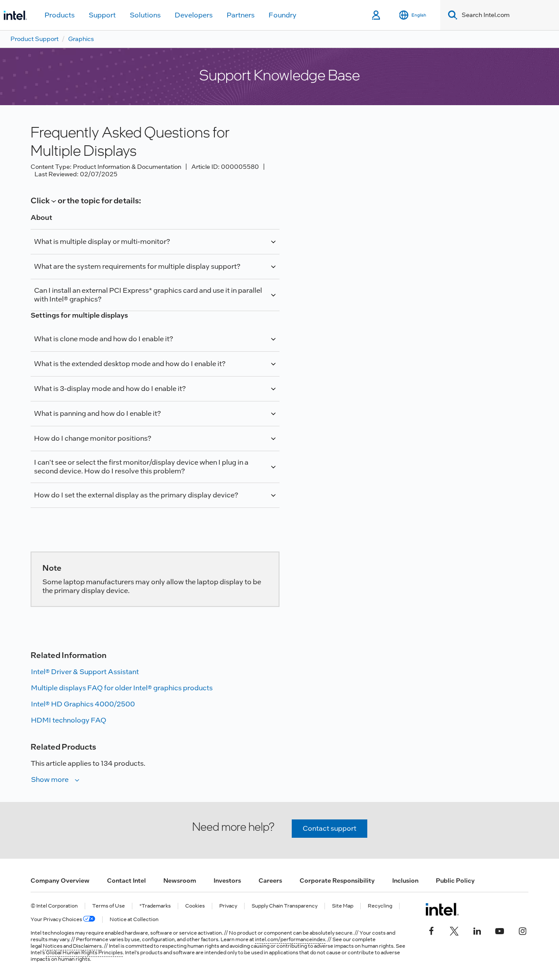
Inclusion (405, 881)
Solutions (145, 15)
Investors (227, 881)
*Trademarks (155, 906)
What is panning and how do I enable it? (97, 413)
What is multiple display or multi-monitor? (102, 242)
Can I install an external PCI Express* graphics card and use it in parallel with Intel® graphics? (148, 295)
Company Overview (60, 881)
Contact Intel (126, 881)
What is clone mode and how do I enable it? (104, 339)
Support (102, 15)
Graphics (81, 39)
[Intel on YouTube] (500, 930)
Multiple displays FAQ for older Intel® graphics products (122, 688)
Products (60, 15)
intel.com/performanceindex (290, 939)
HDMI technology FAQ (69, 720)
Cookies (195, 906)
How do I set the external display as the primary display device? (136, 495)
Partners (241, 15)
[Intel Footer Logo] (442, 909)
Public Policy (455, 881)
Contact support (330, 828)
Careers (270, 881)
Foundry (283, 15)
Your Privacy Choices (63, 920)
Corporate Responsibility (337, 881)
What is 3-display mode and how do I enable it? (110, 389)
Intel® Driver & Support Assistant (85, 672)
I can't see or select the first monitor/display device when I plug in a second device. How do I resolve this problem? (141, 467)
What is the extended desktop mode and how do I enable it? (130, 364)
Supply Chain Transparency (285, 906)
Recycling (380, 906)
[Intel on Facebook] (431, 930)
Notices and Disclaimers (72, 946)
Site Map (343, 906)
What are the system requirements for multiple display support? (137, 266)
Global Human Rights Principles (84, 953)
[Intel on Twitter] (454, 930)
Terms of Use (109, 906)
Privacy (228, 906)
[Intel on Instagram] (522, 930)
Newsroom (180, 881)
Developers (194, 15)
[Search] (451, 15)
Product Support (35, 39)
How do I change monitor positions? (93, 438)
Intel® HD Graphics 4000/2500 (83, 704)
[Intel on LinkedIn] (477, 930)
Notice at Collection (134, 920)
